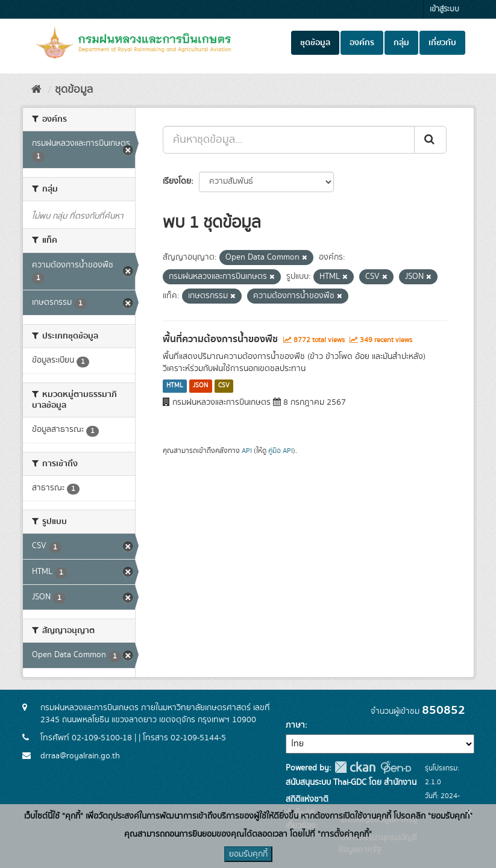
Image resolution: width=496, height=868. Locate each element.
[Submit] (430, 140)
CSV (224, 386)
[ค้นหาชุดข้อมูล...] (289, 140)
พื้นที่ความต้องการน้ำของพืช (220, 339)
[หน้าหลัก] (36, 90)
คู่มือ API (281, 451)
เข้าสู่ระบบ (444, 9)
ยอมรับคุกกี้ (248, 854)
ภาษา (295, 725)
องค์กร (362, 43)
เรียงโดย (177, 181)
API (247, 451)
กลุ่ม (401, 43)
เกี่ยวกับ (442, 43)
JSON (200, 386)
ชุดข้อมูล (315, 43)
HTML (175, 386)
